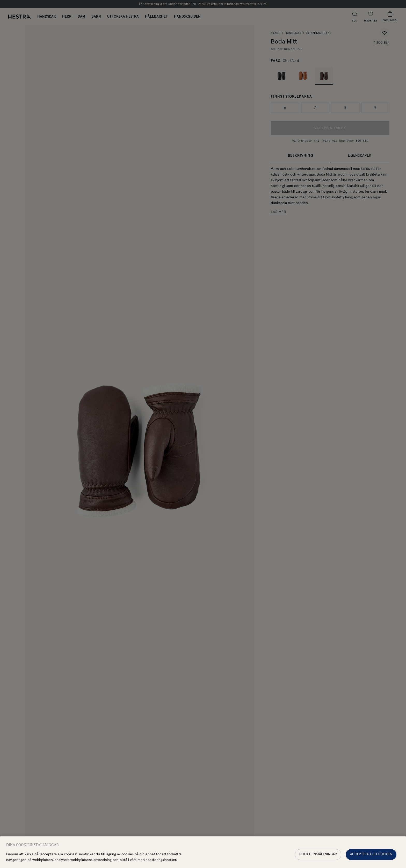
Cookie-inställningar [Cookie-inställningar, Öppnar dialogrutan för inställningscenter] (318, 857)
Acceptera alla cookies (371, 857)
